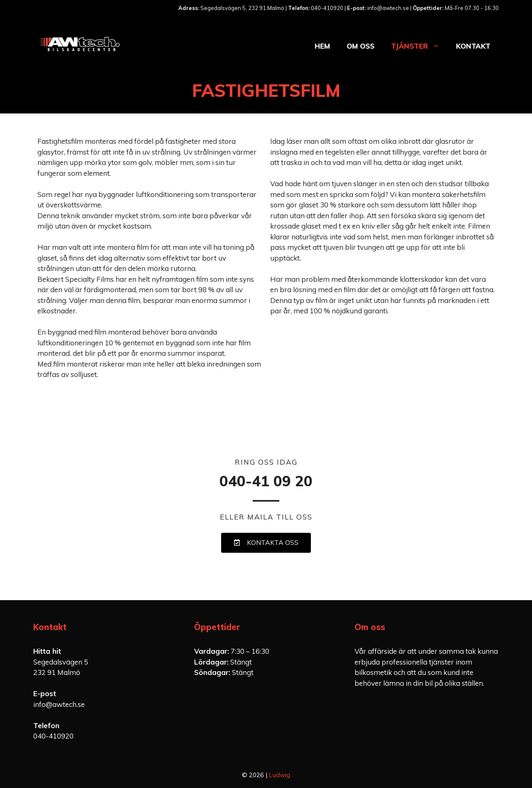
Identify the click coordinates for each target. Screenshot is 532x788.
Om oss (361, 46)
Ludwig (280, 775)
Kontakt (473, 46)
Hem (322, 46)
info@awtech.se (59, 704)
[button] (266, 543)
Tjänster (419, 46)
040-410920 (53, 736)
